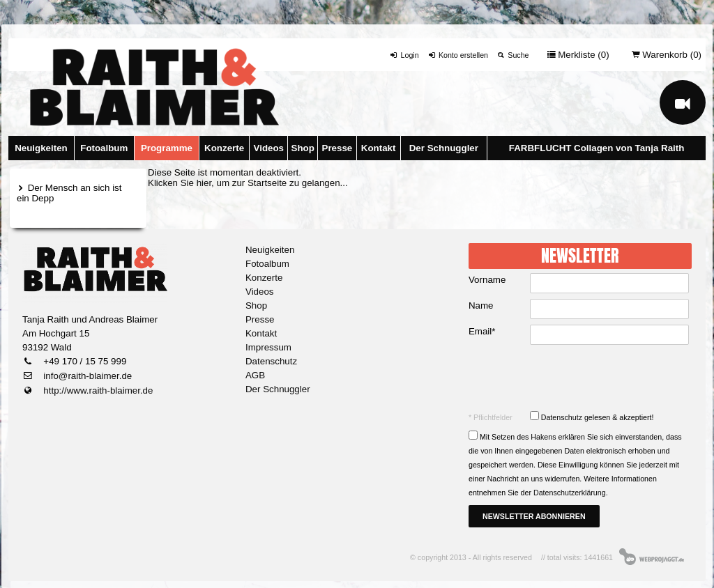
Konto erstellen (458, 55)
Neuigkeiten (41, 148)
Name (481, 305)
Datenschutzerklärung (570, 493)
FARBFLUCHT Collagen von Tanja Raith (597, 148)
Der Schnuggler (444, 148)
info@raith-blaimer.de (87, 376)
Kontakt (379, 148)
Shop (303, 148)
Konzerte (224, 148)
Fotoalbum (104, 148)
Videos (269, 148)
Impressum (268, 347)
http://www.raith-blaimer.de (97, 390)
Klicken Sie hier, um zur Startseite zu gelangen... (248, 183)
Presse (337, 148)
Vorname (487, 280)
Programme (167, 148)
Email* (482, 331)
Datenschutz (271, 361)
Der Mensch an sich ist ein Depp (69, 193)
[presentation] (582, 378)
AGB (255, 375)
